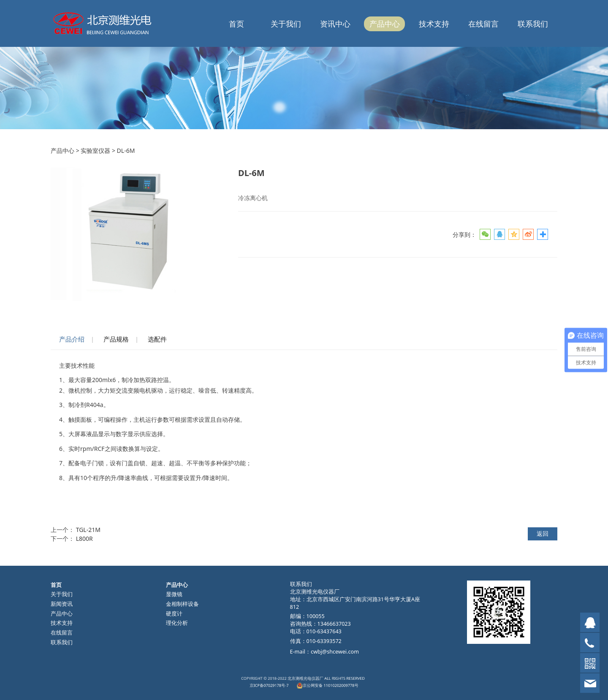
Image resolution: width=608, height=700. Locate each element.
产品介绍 (72, 339)
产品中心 (385, 24)
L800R (84, 539)
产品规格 (116, 339)
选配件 (157, 339)
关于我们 (286, 24)
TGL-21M (88, 530)
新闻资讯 (62, 604)
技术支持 (434, 24)
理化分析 (177, 623)
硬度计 (174, 614)
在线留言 (483, 24)
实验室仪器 (95, 151)
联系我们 (533, 24)
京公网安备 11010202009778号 (318, 684)
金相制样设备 (182, 604)
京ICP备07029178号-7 (286, 684)
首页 (236, 24)
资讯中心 (335, 24)
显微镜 (174, 594)
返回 (543, 533)
